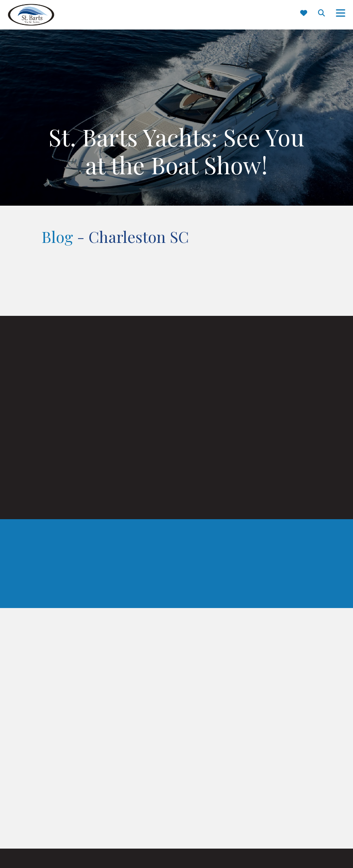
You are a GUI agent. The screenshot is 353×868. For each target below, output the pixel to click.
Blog (57, 236)
